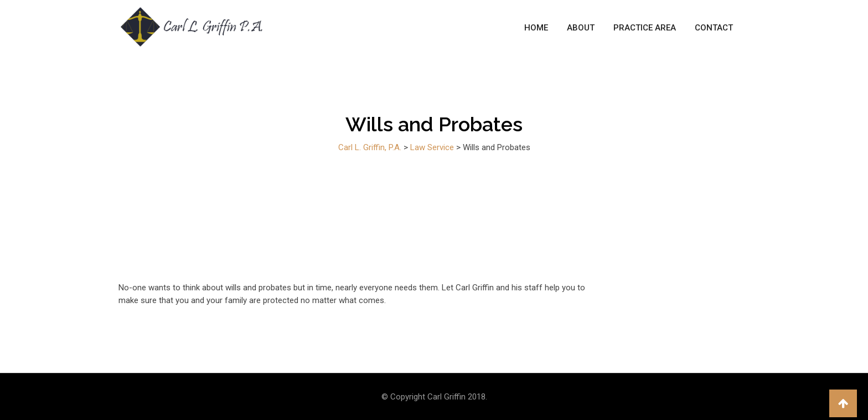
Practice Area (645, 28)
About (581, 28)
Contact (714, 28)
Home (536, 28)
